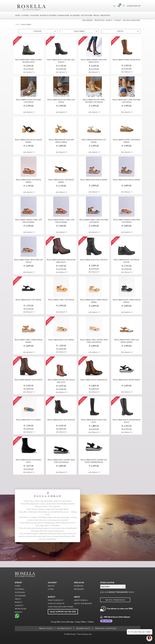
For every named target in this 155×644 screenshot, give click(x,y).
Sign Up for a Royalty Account (115, 600)
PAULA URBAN (26, 24)
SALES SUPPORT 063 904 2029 (63, 612)
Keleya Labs (87, 634)
